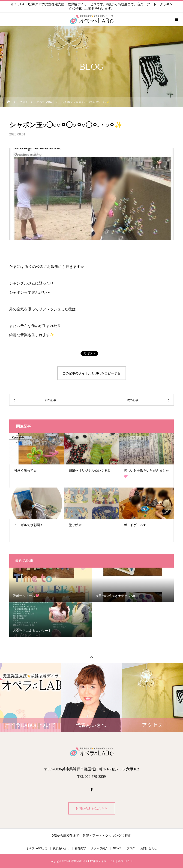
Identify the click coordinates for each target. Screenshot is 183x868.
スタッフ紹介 (99, 848)
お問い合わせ (149, 848)
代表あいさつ (61, 848)
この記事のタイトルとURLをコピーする (91, 373)
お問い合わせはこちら (92, 808)
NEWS (117, 848)
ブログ (131, 848)
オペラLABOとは (37, 848)
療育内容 (80, 848)
